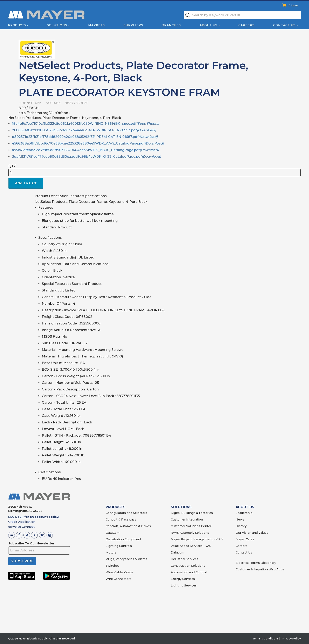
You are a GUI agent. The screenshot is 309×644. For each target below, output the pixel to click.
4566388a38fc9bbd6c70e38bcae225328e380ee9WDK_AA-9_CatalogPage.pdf (88, 143)
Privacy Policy (291, 639)
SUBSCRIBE (22, 561)
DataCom (113, 533)
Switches (113, 566)
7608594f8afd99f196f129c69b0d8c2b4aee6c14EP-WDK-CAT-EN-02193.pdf (84, 130)
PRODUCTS (116, 507)
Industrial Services (185, 559)
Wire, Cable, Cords (119, 572)
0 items (293, 5)
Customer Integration (187, 519)
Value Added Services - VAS (191, 546)
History (241, 526)
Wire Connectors (118, 579)
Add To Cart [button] (26, 183)
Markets (97, 25)
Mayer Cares (245, 539)
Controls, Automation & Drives (128, 526)
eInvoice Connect (21, 527)
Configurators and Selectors (126, 513)
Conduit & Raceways (121, 519)
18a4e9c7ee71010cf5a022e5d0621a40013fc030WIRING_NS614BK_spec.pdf (85, 124)
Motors (111, 552)
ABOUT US (245, 507)
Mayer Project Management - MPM (197, 539)
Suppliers (133, 25)
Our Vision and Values (252, 533)
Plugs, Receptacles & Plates (126, 559)
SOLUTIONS (181, 507)
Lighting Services (184, 585)
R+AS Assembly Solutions (190, 533)
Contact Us (284, 25)
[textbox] (242, 15)
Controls (125, 546)
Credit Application (22, 522)
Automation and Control (189, 572)
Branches (171, 25)
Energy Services (183, 579)
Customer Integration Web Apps (260, 569)
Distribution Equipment (123, 539)
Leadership (244, 513)
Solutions (57, 25)
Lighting (112, 546)
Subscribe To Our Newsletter (31, 543)
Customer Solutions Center (191, 526)
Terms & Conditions (265, 639)
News (240, 519)
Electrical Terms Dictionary (256, 563)
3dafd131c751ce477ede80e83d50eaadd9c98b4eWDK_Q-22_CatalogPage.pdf (86, 157)
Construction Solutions (188, 566)
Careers (246, 25)
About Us (208, 25)
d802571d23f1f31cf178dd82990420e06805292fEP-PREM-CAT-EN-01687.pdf (85, 137)
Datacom (177, 552)
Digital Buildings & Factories (192, 513)
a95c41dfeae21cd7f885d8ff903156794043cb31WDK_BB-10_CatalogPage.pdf (85, 150)
